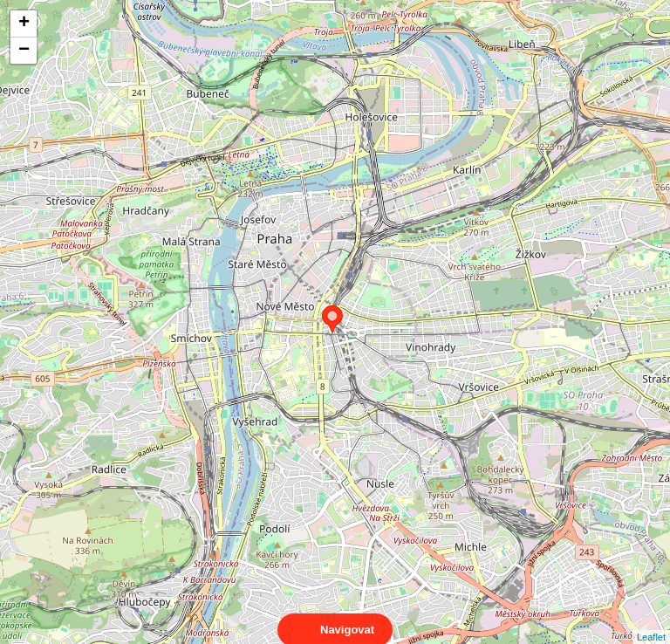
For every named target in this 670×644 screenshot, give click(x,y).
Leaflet (651, 621)
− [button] (24, 51)
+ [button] (24, 24)
